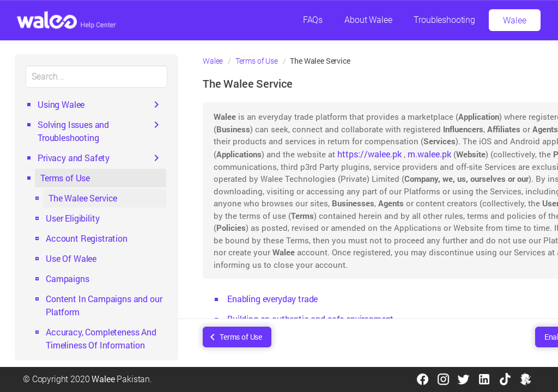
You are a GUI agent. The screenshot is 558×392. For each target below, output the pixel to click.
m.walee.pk (429, 154)
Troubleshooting (444, 20)
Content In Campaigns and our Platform (104, 305)
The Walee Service (83, 198)
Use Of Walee (71, 258)
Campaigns (68, 278)
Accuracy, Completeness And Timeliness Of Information (101, 338)
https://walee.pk (369, 154)
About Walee (368, 20)
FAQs (313, 20)
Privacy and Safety (74, 158)
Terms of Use (65, 178)
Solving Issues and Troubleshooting (73, 131)
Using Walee (61, 104)
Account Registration (87, 238)
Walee (514, 20)
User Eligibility (72, 218)
